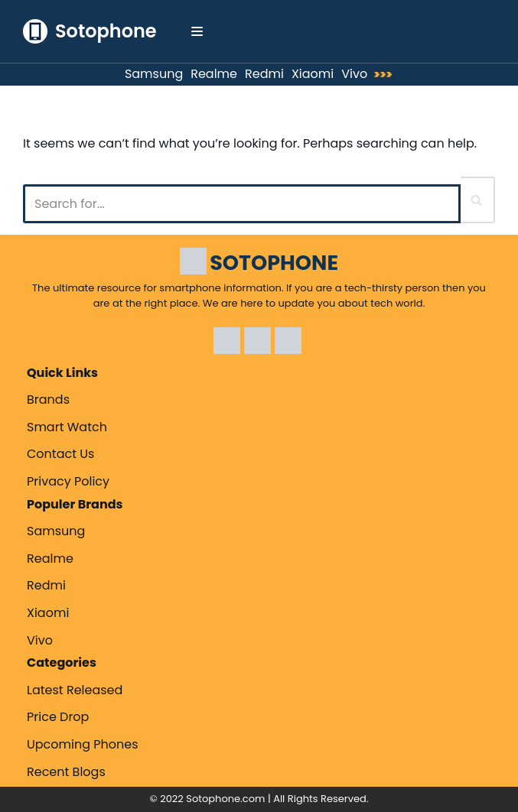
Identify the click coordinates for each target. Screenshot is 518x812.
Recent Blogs (66, 772)
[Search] (242, 204)
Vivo (354, 74)
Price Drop (58, 717)
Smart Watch (67, 427)
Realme (214, 74)
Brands (48, 400)
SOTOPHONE (274, 263)
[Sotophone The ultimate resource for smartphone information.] (90, 31)
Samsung (154, 74)
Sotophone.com (225, 799)
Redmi (264, 74)
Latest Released (75, 690)
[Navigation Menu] (197, 31)
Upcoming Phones (83, 744)
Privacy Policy (68, 481)
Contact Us (60, 454)
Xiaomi (313, 74)
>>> (386, 75)
